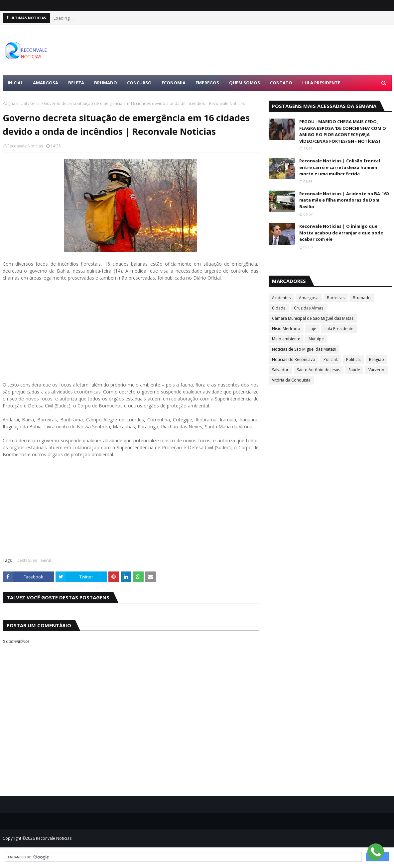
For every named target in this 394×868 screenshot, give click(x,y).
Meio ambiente (286, 339)
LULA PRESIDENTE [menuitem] (321, 83)
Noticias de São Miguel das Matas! (304, 349)
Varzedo (376, 370)
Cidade (279, 308)
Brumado (362, 298)
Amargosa (309, 298)
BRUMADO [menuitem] (106, 83)
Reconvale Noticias (25, 146)
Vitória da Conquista (291, 380)
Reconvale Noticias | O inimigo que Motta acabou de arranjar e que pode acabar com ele (341, 233)
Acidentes (281, 298)
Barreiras (336, 298)
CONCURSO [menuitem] (139, 83)
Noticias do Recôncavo (294, 359)
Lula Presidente (339, 329)
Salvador (280, 370)
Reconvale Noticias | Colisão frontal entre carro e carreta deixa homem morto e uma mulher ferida (340, 167)
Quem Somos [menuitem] (245, 83)
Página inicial (15, 103)
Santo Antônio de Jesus (319, 370)
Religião (377, 359)
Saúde (354, 370)
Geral (35, 103)
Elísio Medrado (286, 329)
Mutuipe (316, 339)
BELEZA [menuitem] (76, 83)
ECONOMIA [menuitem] (174, 83)
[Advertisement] (131, 335)
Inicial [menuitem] (15, 83)
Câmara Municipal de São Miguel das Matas (313, 318)
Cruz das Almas (309, 308)
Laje (312, 329)
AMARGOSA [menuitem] (46, 83)
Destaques (27, 560)
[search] (183, 857)
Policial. (331, 359)
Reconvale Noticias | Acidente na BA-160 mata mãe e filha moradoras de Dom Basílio (344, 200)
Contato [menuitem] (281, 83)
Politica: (353, 359)
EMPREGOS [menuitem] (207, 83)
